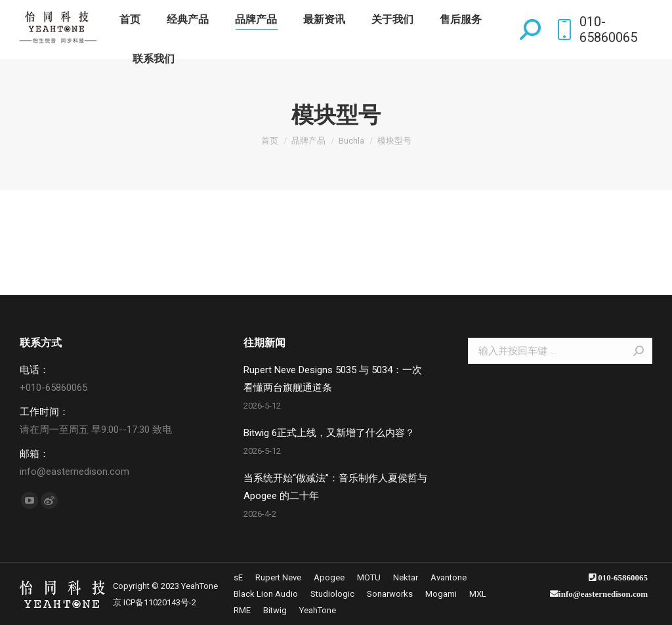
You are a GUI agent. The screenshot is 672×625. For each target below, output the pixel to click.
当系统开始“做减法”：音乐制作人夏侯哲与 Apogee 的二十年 (335, 487)
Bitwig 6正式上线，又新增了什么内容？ (329, 433)
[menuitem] (130, 20)
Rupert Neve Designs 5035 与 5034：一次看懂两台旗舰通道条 (333, 379)
